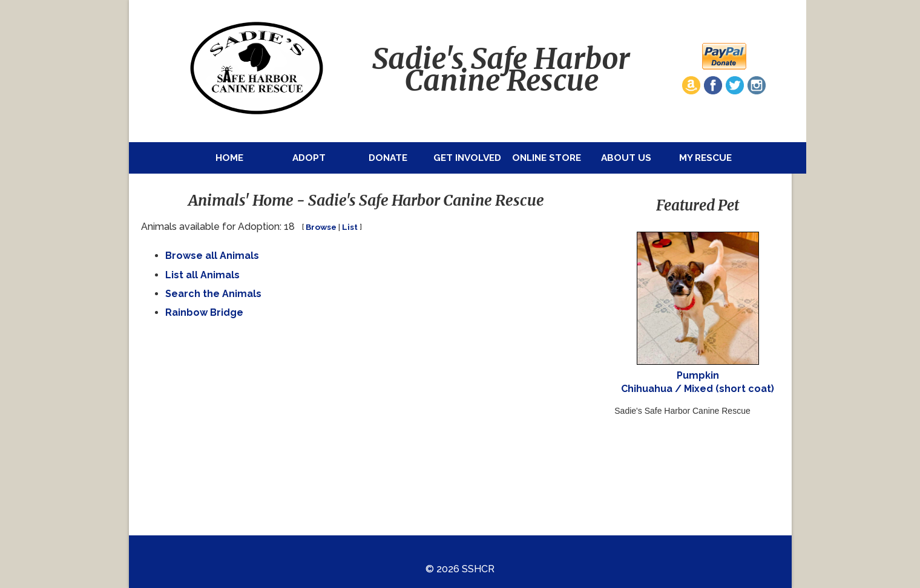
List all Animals (202, 275)
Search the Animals (213, 294)
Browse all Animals (212, 256)
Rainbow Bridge (204, 312)
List (350, 227)
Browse (321, 227)
